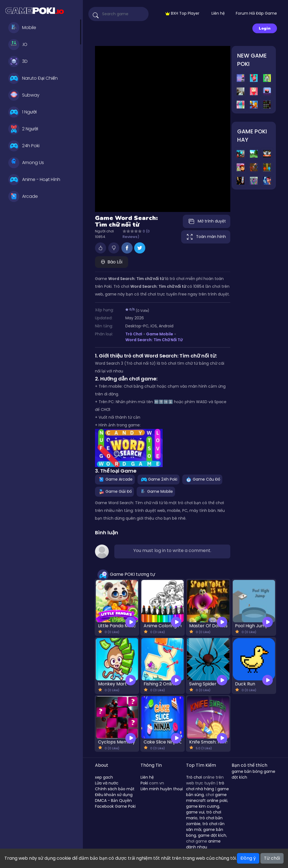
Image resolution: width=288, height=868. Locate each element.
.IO (18, 45)
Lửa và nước (107, 783)
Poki (144, 783)
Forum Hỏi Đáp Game (256, 13)
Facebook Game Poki (115, 806)
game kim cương (203, 806)
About (102, 765)
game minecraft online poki (207, 798)
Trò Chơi (134, 334)
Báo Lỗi (112, 262)
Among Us (26, 163)
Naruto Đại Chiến (33, 78)
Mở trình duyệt (207, 221)
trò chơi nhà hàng (205, 786)
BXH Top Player (182, 13)
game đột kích (212, 835)
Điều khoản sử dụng (114, 795)
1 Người (23, 112)
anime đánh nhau (203, 844)
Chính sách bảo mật (115, 789)
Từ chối (272, 858)
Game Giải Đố (114, 491)
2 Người (23, 129)
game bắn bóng (247, 771)
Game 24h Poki (158, 479)
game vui (195, 812)
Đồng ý (248, 858)
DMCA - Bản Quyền (113, 800)
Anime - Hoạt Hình (34, 180)
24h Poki (24, 146)
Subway (24, 95)
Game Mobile (160, 334)
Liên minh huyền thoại (162, 789)
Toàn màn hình (206, 237)
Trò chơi (194, 777)
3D (18, 61)
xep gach (104, 777)
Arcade (23, 196)
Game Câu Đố (202, 479)
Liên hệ (218, 13)
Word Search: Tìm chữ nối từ (154, 340)
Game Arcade (115, 479)
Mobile (22, 28)
